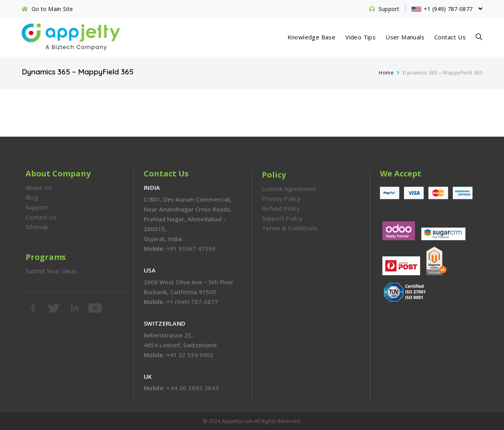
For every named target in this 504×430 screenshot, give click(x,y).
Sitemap (37, 227)
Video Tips (360, 37)
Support (37, 207)
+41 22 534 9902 (190, 355)
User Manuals (405, 37)
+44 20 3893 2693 (193, 388)
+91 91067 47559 (191, 248)
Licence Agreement (289, 189)
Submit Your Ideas (51, 271)
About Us (39, 187)
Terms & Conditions (290, 228)
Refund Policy (281, 208)
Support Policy (282, 218)
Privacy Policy (281, 198)
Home (386, 72)
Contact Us (450, 37)
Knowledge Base (312, 37)
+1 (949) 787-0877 (192, 302)
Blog (32, 197)
